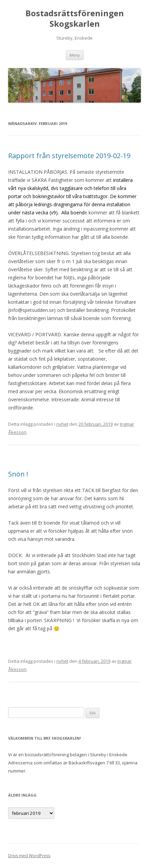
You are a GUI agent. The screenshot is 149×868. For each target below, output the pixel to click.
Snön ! (18, 474)
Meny (75, 55)
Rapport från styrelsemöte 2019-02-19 (69, 156)
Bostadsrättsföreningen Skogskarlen (75, 19)
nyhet (62, 424)
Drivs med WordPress (29, 856)
